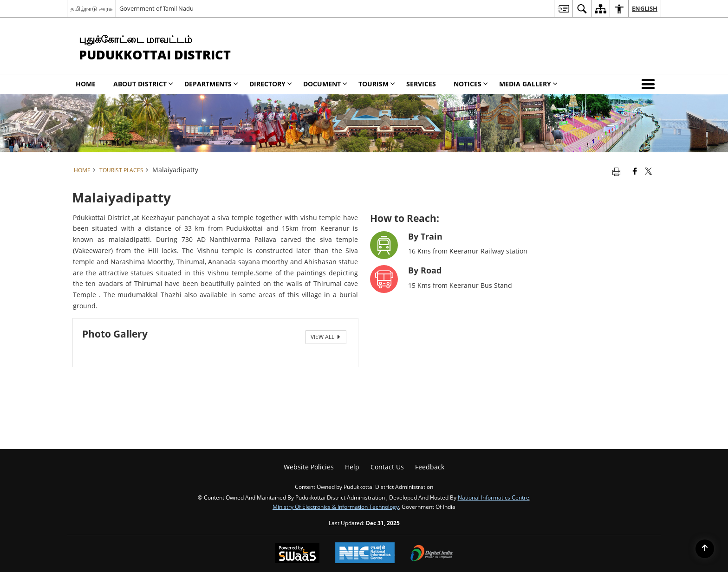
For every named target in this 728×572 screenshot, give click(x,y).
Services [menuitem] (421, 84)
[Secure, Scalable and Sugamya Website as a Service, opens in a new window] (297, 554)
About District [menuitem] (143, 84)
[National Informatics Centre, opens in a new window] (365, 554)
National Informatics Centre (494, 497)
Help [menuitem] (352, 467)
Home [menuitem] (86, 84)
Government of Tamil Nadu (156, 8)
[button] (650, 84)
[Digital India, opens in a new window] (432, 554)
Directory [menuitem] (271, 84)
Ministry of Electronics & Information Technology (336, 507)
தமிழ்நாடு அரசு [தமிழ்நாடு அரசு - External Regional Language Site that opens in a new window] (91, 8)
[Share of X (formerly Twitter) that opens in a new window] (648, 171)
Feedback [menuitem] (430, 467)
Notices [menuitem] (471, 84)
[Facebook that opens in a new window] (635, 171)
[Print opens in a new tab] (618, 171)
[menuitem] (563, 9)
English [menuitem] (645, 8)
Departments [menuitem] (211, 84)
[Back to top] (705, 549)
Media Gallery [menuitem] (528, 84)
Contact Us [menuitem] (387, 467)
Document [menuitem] (325, 84)
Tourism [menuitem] (377, 84)
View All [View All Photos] (326, 337)
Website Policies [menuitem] (309, 467)
